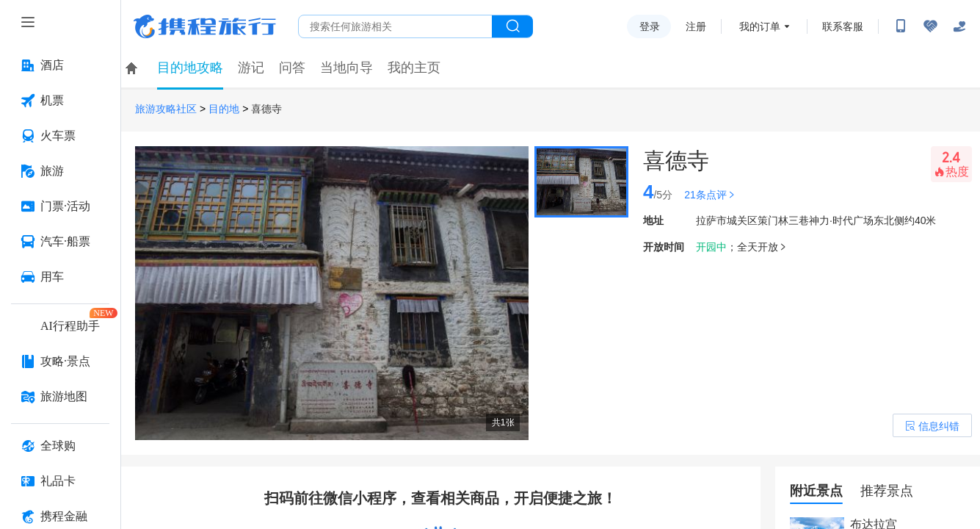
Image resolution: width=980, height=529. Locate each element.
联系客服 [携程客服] (843, 26)
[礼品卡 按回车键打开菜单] (60, 481)
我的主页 (414, 68)
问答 (292, 68)
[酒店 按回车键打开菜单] (60, 65)
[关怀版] (959, 26)
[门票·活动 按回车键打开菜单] (60, 206)
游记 (251, 68)
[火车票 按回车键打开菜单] (60, 136)
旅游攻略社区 (166, 109)
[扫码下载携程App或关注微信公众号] (901, 26)
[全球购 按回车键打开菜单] (60, 446)
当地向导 (346, 68)
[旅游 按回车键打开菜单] (60, 171)
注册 (696, 26)
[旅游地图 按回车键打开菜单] (60, 397)
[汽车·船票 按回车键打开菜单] (60, 242)
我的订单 (760, 26)
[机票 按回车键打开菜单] (60, 101)
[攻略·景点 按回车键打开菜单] (60, 361)
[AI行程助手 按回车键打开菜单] (60, 326)
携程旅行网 (205, 26)
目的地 (224, 109)
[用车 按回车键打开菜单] (60, 277)
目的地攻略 (190, 68)
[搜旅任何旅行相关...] (395, 26)
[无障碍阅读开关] (930, 26)
